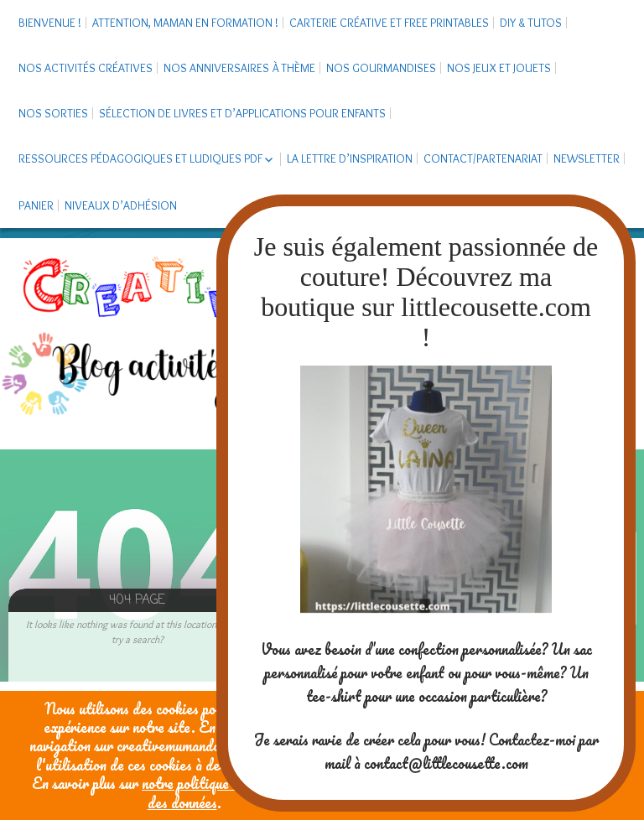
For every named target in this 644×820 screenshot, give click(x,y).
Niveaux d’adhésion (121, 205)
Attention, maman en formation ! (185, 23)
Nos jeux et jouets (499, 68)
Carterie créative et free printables (389, 23)
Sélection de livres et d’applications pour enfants (242, 113)
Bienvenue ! (50, 23)
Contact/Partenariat (483, 158)
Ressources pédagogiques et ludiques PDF (140, 158)
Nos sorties (53, 113)
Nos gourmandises (381, 68)
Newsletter (587, 158)
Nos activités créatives (86, 68)
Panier (36, 205)
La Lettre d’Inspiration (350, 158)
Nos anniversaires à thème (239, 68)
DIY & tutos (531, 23)
